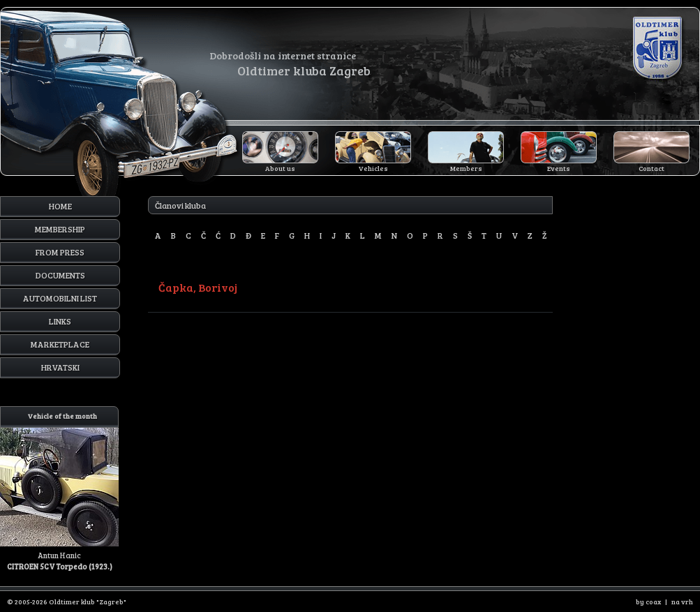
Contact (651, 168)
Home (60, 206)
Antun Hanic (59, 489)
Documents (60, 275)
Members (466, 168)
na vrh (682, 602)
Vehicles (373, 168)
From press (60, 252)
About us (280, 168)
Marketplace (60, 344)
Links (60, 321)
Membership (60, 229)
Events (559, 168)
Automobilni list (60, 298)
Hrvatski (60, 367)
